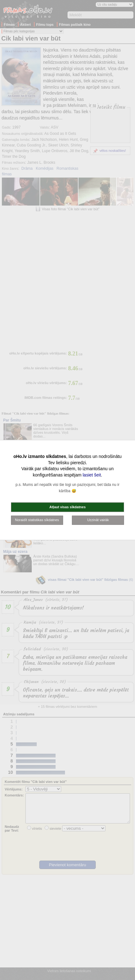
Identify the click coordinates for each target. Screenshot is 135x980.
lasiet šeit (92, 475)
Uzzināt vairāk (98, 520)
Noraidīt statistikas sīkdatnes (37, 520)
